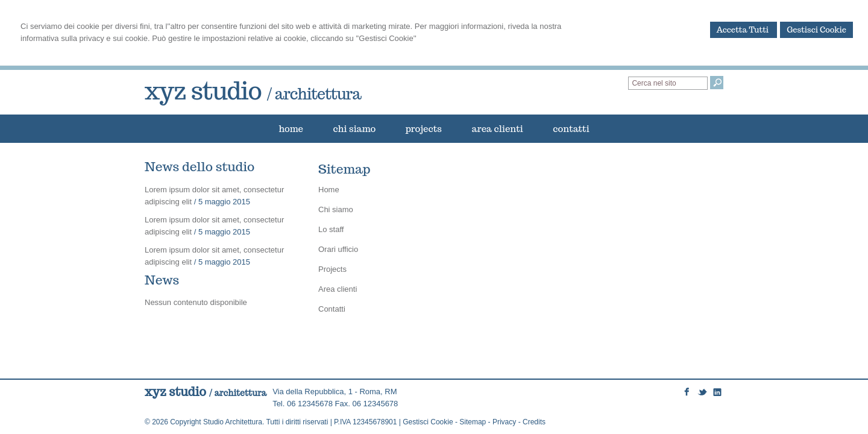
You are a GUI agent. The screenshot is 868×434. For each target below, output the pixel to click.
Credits (534, 422)
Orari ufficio (338, 249)
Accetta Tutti (744, 30)
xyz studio (253, 90)
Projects (332, 269)
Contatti (332, 309)
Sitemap (473, 422)
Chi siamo (336, 209)
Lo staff (331, 229)
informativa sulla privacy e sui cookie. (85, 38)
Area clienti (338, 289)
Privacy (504, 422)
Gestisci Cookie (816, 30)
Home (329, 190)
